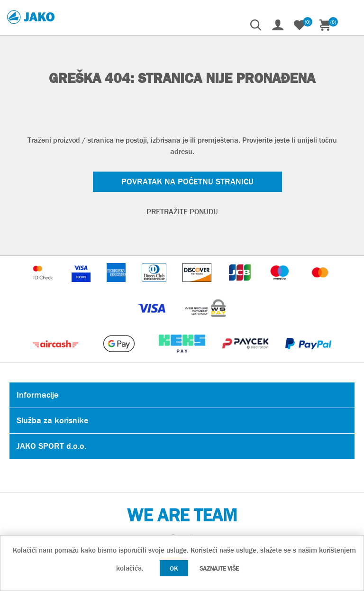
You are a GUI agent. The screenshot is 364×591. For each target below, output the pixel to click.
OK (174, 568)
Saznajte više (219, 568)
